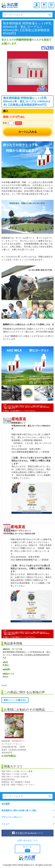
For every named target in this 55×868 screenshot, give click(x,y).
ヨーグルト (30, 785)
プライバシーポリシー (12, 817)
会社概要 (6, 804)
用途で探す (6, 771)
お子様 (24, 774)
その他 (16, 771)
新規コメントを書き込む (15, 700)
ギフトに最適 (27, 771)
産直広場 (5, 785)
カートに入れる (28, 132)
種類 (13, 785)
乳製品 (28, 782)
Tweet (4, 685)
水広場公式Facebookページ (27, 833)
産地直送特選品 (8, 779)
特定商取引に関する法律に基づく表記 (19, 810)
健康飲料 (19, 782)
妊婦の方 (25, 777)
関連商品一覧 (7, 782)
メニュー (6, 824)
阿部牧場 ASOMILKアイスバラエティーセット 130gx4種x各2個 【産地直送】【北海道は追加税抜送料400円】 (14, 747)
